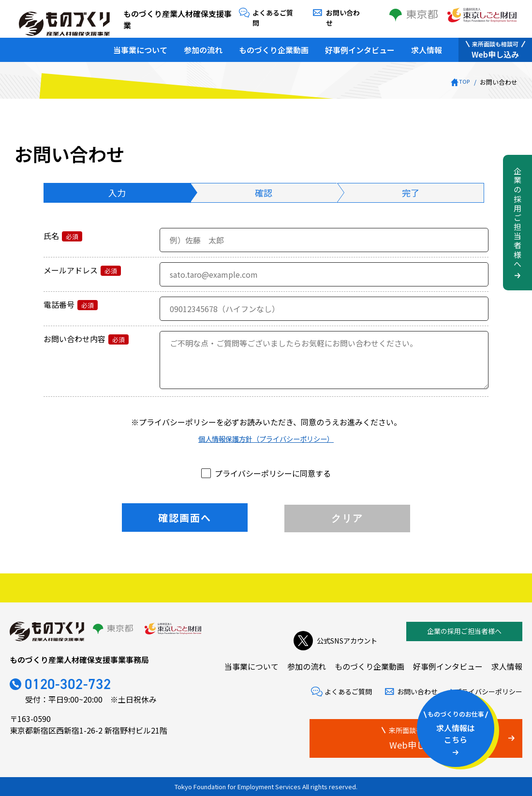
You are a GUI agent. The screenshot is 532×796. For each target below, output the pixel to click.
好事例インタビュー (360, 46)
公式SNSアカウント (331, 631)
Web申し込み (495, 46)
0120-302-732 (81, 686)
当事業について (140, 46)
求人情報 (427, 46)
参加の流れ (203, 46)
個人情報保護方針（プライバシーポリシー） (266, 438)
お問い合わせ (345, 13)
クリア (347, 518)
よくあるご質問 (275, 13)
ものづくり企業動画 (274, 46)
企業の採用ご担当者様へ (464, 631)
